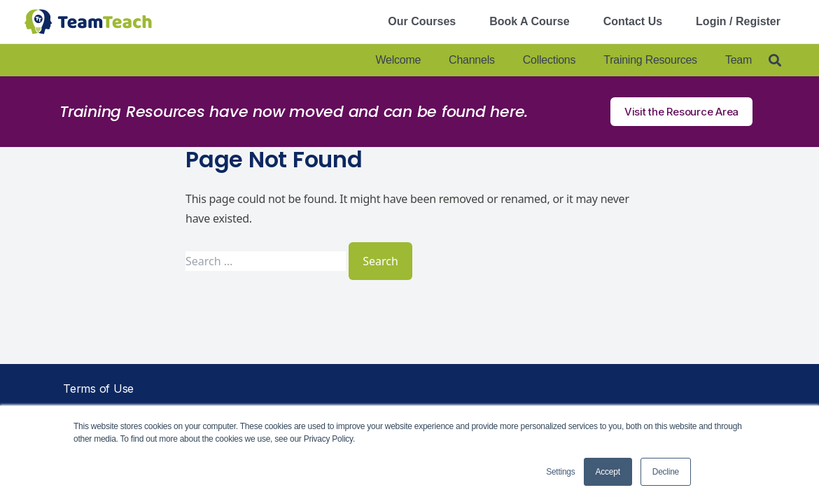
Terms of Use (98, 388)
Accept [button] (608, 472)
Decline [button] (666, 472)
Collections (549, 60)
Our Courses (422, 21)
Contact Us (633, 21)
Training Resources (650, 60)
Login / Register (738, 21)
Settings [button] (560, 472)
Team (738, 60)
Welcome (398, 60)
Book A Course (529, 21)
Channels (472, 60)
